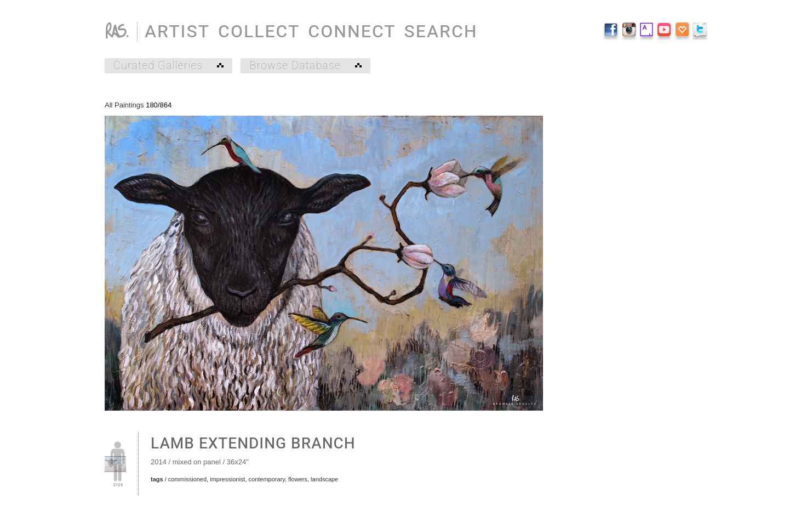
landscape (324, 479)
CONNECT (352, 32)
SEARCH (441, 32)
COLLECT (259, 32)
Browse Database (305, 66)
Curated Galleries (168, 66)
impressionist (227, 479)
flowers (298, 479)
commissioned (187, 479)
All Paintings (124, 105)
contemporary (267, 479)
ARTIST (177, 32)
